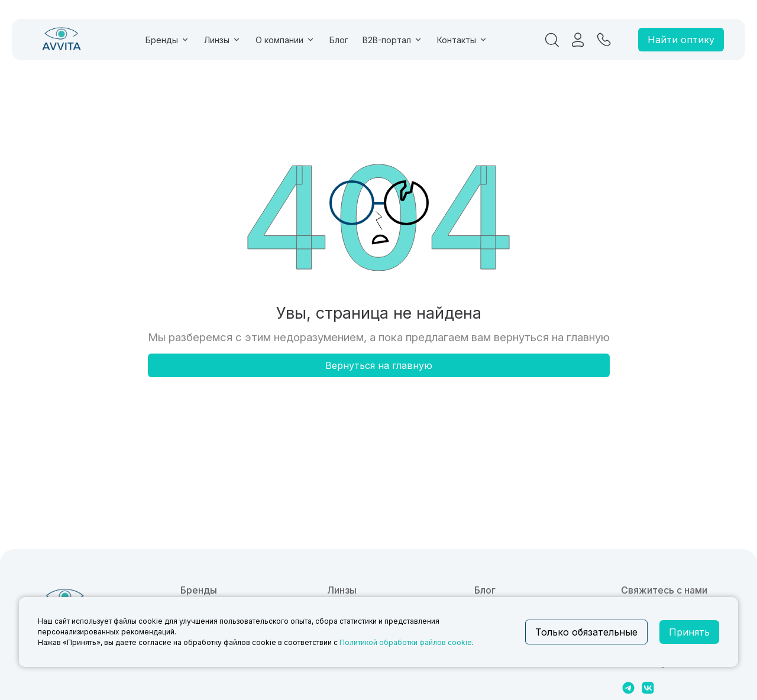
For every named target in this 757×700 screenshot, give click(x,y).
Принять (689, 632)
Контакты (462, 40)
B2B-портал (393, 40)
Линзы (223, 40)
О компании (285, 40)
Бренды (168, 40)
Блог (339, 40)
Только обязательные (586, 632)
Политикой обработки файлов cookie (406, 642)
